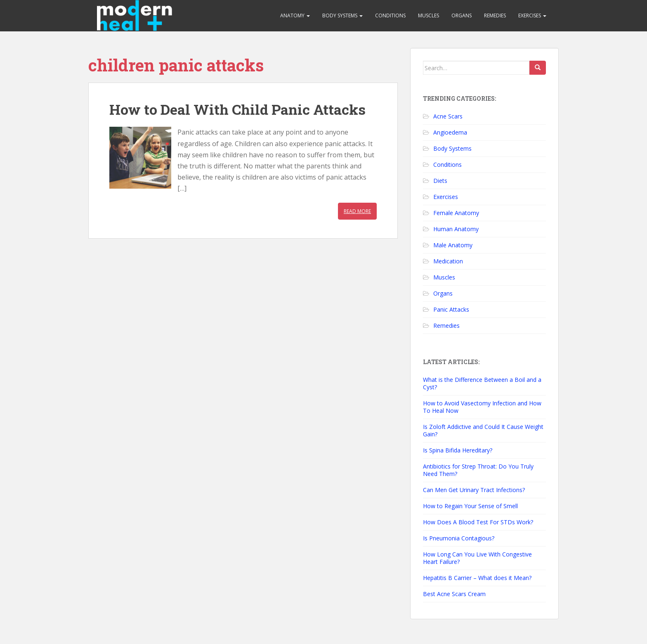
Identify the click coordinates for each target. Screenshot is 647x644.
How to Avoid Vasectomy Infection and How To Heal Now (482, 407)
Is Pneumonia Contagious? (459, 538)
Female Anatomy (456, 213)
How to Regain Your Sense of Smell (470, 506)
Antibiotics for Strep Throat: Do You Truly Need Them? (478, 470)
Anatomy (295, 15)
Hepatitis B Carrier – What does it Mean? (477, 578)
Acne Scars (448, 116)
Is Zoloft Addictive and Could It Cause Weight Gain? (483, 430)
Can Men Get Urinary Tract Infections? (474, 490)
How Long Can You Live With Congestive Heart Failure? (477, 558)
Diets (440, 181)
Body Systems (342, 15)
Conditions (390, 15)
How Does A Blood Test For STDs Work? (478, 522)
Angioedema (450, 132)
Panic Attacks (451, 309)
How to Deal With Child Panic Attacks (237, 109)
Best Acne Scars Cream (454, 594)
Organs (462, 15)
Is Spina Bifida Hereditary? (458, 450)
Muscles (429, 15)
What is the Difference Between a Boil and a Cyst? (482, 383)
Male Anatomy (453, 245)
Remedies (495, 15)
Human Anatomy (456, 229)
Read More (357, 211)
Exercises (532, 15)
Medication (448, 261)
